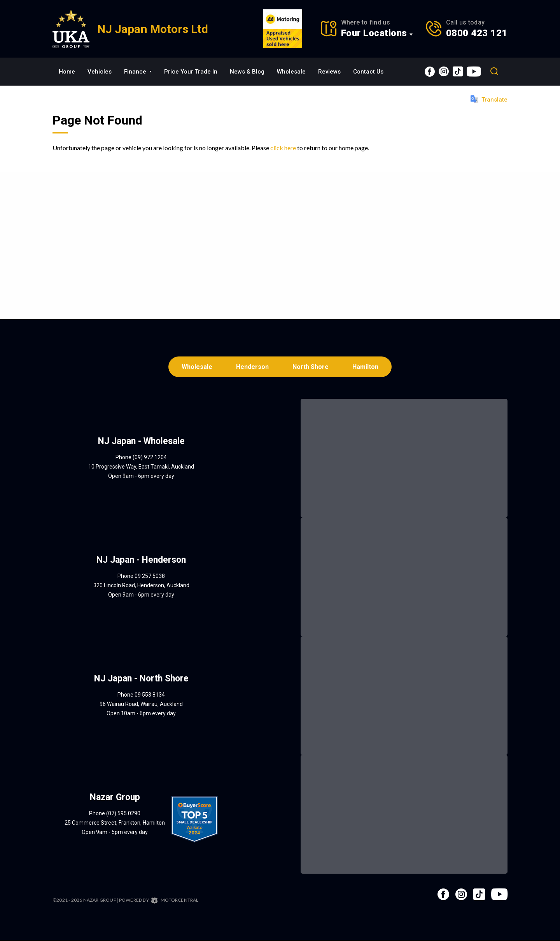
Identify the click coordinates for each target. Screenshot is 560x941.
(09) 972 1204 (150, 458)
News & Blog (247, 72)
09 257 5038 (150, 577)
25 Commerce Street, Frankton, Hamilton (115, 824)
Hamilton (367, 367)
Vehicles (100, 72)
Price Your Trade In (191, 72)
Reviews (329, 72)
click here (283, 148)
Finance (138, 72)
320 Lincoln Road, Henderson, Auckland (141, 586)
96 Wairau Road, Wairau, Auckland (141, 705)
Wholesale (291, 72)
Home (67, 72)
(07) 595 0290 (123, 815)
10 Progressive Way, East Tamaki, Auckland (141, 468)
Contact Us (368, 72)
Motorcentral (175, 901)
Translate (489, 99)
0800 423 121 (477, 33)
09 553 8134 (150, 696)
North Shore (311, 367)
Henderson (252, 367)
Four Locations (374, 33)
